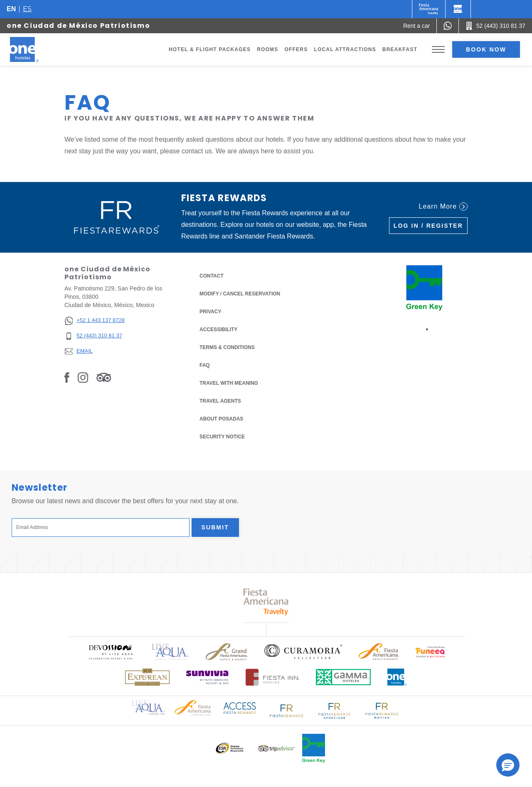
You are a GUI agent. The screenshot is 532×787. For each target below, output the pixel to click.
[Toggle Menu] (438, 50)
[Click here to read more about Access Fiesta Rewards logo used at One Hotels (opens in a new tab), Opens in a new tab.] (240, 707)
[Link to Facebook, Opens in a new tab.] (67, 377)
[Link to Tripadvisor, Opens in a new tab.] (104, 377)
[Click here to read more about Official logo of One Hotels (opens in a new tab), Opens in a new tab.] (397, 677)
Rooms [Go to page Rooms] (267, 49)
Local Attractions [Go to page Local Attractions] (345, 49)
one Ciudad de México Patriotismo (78, 26)
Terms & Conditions (227, 347)
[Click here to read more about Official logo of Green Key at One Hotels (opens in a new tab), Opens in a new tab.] (314, 748)
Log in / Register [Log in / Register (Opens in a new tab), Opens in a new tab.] (428, 226)
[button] (508, 765)
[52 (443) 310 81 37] (95, 336)
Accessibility (218, 330)
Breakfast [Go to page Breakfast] (400, 49)
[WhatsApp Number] (448, 26)
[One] (458, 9)
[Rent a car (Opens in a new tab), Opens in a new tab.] (417, 26)
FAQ (205, 365)
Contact (212, 276)
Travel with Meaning (229, 383)
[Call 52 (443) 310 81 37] (495, 26)
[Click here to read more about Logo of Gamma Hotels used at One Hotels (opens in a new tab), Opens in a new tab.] (343, 677)
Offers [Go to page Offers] (296, 49)
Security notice (222, 437)
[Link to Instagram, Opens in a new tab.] (83, 377)
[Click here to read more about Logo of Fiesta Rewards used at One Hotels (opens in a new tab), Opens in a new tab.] (287, 710)
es (27, 9)
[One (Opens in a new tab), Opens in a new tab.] (429, 9)
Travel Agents (220, 401)
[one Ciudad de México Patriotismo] (34, 49)
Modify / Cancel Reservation (240, 294)
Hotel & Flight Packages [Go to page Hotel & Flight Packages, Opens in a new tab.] (210, 49)
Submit (215, 527)
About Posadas (221, 419)
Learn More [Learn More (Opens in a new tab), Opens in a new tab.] (443, 207)
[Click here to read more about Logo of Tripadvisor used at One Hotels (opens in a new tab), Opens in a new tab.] (277, 749)
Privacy (210, 311)
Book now (486, 49)
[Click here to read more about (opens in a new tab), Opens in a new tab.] (111, 652)
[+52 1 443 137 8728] (95, 321)
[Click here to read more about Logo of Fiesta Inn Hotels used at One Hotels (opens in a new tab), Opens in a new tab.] (272, 677)
